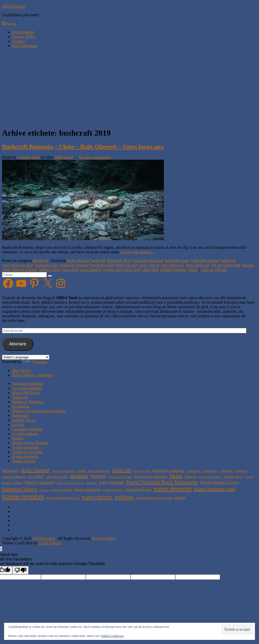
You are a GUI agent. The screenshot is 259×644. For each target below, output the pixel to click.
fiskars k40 (232, 265)
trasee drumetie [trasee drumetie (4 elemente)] (62, 490)
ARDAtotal (64, 157)
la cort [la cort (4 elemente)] (249, 477)
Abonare (18, 344)
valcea (193, 270)
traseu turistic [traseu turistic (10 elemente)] (97, 497)
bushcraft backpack (148, 261)
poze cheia (71, 270)
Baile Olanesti (78, 261)
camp (143, 265)
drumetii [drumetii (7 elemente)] (99, 476)
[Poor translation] (20, 570)
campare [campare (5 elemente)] (226, 471)
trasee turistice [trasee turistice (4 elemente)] (113, 490)
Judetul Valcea (24, 420)
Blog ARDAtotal (26, 393)
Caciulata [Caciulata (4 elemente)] (193, 471)
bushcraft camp (177, 261)
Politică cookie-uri (112, 636)
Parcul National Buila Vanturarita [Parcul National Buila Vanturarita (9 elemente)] (162, 482)
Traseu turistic (24, 461)
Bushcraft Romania (28, 402)
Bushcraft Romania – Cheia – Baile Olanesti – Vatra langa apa (83, 147)
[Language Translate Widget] (26, 357)
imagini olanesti (25, 270)
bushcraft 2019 (119, 261)
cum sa (154, 265)
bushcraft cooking (205, 261)
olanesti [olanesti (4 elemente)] (92, 483)
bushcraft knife (47, 265)
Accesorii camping (27, 383)
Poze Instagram (25, 46)
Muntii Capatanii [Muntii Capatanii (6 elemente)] (40, 482)
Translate (35, 362)
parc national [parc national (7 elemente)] (111, 482)
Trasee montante (26, 447)
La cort (18, 424)
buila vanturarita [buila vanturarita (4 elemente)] (99, 471)
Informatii (20, 415)
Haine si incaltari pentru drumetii (39, 411)
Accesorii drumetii (27, 388)
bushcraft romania (74, 265)
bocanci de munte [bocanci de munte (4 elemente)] (64, 471)
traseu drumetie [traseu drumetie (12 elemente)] (172, 489)
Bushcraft (41, 261)
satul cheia (150, 270)
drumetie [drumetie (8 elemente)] (79, 476)
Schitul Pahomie (173, 270)
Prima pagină (23, 32)
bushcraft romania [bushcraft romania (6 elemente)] (168, 471)
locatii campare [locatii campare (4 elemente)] (12, 483)
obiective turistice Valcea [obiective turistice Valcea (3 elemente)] (71, 483)
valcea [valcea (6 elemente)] (180, 498)
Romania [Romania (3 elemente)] (44, 490)
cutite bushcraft (197, 265)
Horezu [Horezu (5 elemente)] (190, 476)
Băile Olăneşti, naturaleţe (33, 375)
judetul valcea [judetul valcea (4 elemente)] (233, 477)
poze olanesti (91, 270)
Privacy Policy (24, 37)
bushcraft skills (102, 265)
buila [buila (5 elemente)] (82, 471)
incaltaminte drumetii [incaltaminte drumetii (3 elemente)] (210, 477)
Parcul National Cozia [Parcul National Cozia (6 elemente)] (219, 482)
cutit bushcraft (172, 265)
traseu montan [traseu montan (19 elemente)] (23, 496)
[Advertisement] (129, 88)
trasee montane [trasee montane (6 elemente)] (88, 490)
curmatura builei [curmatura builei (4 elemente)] (57, 477)
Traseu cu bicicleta (27, 452)
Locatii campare (25, 434)
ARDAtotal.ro (14, 6)
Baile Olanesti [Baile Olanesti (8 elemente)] (35, 470)
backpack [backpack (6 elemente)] (10, 471)
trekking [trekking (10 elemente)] (124, 497)
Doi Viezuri (22, 370)
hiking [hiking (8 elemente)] (176, 476)
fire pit (216, 265)
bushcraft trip (126, 265)
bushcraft (99, 261)
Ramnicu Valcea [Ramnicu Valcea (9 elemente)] (20, 489)
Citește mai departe (138, 252)
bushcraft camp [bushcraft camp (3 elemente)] (142, 471)
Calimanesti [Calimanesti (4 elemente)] (210, 471)
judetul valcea (50, 270)
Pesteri (18, 438)
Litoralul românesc (27, 429)
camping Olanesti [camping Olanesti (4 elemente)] (14, 477)
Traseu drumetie (25, 456)
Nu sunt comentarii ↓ (96, 157)
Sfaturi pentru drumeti (30, 443)
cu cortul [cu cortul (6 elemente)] (36, 476)
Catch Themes (50, 543)
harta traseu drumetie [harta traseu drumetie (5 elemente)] (151, 476)
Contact (18, 41)
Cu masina (21, 406)
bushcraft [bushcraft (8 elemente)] (122, 470)
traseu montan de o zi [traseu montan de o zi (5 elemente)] (63, 498)
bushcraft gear (22, 265)
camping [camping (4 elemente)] (241, 471)
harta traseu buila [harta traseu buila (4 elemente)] (120, 477)
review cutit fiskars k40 (122, 270)
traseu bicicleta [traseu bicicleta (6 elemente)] (138, 490)
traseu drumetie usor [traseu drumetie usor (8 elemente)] (214, 489)
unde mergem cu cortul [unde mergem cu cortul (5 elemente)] (154, 498)
